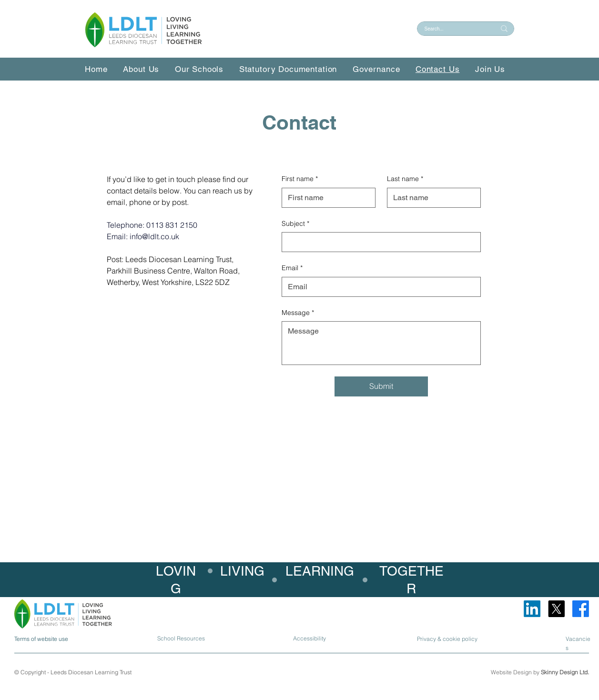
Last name (405, 179)
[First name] (326, 198)
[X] (556, 609)
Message (298, 313)
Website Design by (540, 672)
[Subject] (378, 242)
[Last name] (431, 198)
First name (300, 179)
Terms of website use (41, 639)
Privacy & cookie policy (447, 639)
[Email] (378, 287)
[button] (204, 69)
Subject (295, 224)
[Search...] (453, 29)
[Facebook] (581, 609)
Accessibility (310, 638)
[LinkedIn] (532, 609)
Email (292, 268)
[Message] (381, 343)
